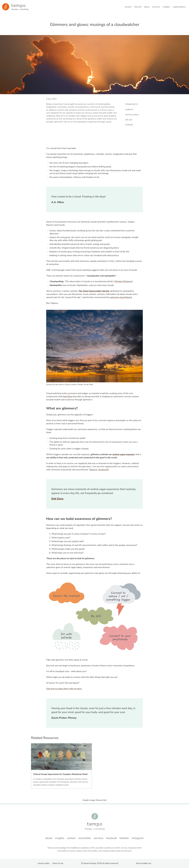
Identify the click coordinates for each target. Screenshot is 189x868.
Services (156, 7)
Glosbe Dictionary (123, 281)
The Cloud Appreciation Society (94, 291)
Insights (166, 7)
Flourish (138, 7)
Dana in (99, 470)
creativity (129, 125)
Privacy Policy (44, 863)
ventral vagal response (123, 454)
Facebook (112, 838)
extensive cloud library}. (121, 297)
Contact (128, 7)
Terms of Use (58, 863)
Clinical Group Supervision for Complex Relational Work (60, 774)
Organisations (179, 7)
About (147, 7)
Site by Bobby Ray (144, 863)
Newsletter (85, 838)
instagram (138, 838)
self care (129, 120)
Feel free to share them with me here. (64, 689)
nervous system (132, 115)
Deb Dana (67, 397)
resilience (129, 109)
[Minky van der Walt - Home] (15, 7)
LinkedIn (124, 838)
